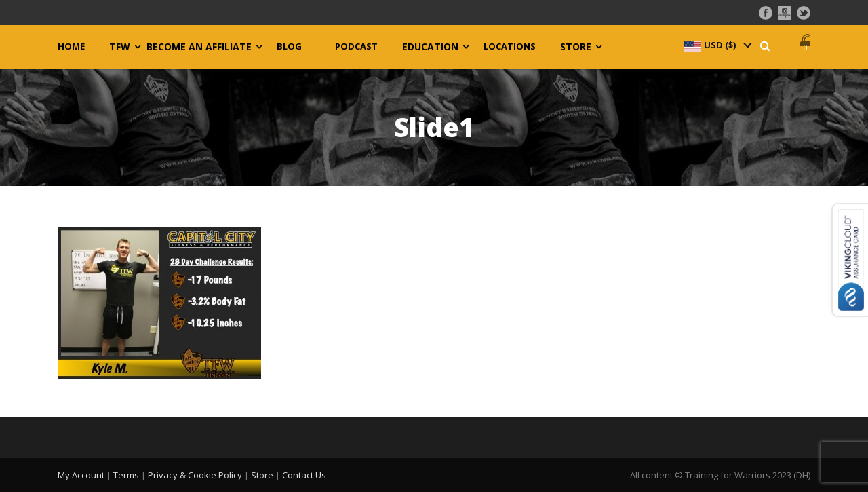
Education (430, 47)
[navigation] (717, 45)
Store (576, 47)
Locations (510, 46)
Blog (289, 46)
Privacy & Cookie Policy (195, 475)
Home (71, 46)
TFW (120, 47)
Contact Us (304, 475)
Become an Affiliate (199, 47)
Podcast (356, 46)
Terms (126, 475)
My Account (81, 475)
